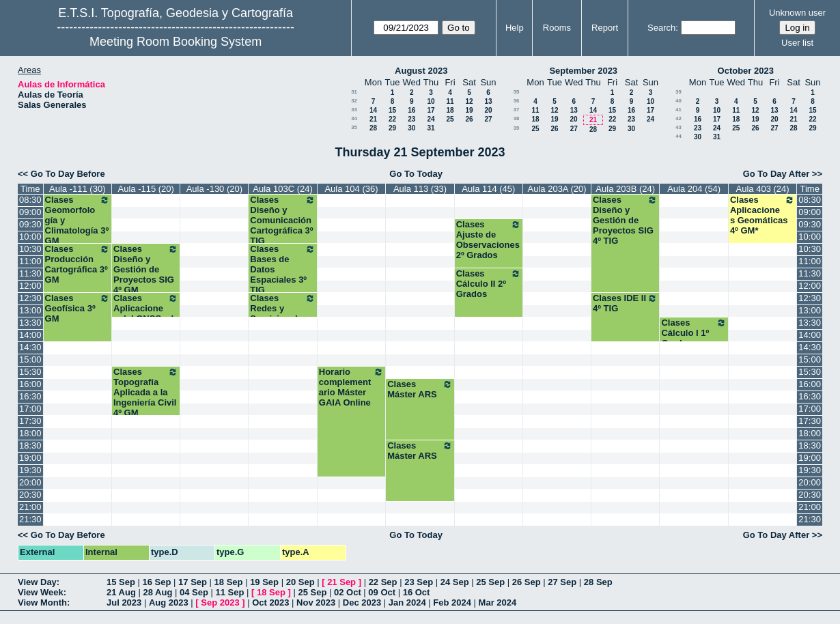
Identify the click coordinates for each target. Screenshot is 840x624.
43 (678, 127)
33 (354, 110)
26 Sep (527, 582)
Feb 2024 (452, 602)
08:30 (30, 200)
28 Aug (157, 592)
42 (678, 118)
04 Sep (194, 592)
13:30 (30, 323)
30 (411, 128)
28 (373, 128)
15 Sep (121, 582)
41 (678, 110)
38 (517, 118)
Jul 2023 (124, 602)
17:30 (30, 421)
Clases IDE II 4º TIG (625, 303)
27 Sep (562, 582)
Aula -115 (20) (146, 189)
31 (354, 92)
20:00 (30, 482)
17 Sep (193, 582)
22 (392, 119)
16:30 (30, 396)
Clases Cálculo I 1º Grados (694, 333)
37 (517, 110)
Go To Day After (776, 174)
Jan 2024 (407, 602)
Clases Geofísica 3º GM (78, 308)
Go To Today (416, 174)
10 (431, 101)
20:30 (30, 495)
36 (517, 101)
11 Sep (229, 592)
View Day (37, 582)
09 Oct (382, 592)
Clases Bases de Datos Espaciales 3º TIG (282, 269)
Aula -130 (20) (214, 189)
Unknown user (797, 13)
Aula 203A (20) (557, 189)
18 (450, 110)
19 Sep (264, 582)
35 (354, 127)
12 (469, 101)
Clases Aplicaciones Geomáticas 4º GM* (762, 215)
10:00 (30, 237)
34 (354, 118)
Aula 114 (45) (488, 189)
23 (411, 119)
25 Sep (490, 582)
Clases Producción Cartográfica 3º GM (78, 264)
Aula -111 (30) (77, 189)
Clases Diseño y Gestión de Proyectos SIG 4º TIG (625, 220)
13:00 (30, 310)
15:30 (30, 372)
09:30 (30, 224)
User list (797, 43)
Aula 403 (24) (763, 189)
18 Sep (229, 582)
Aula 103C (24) (282, 189)
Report (605, 28)
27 (488, 119)
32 (354, 101)
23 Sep (419, 582)
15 (392, 110)
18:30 (30, 445)
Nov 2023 (316, 602)
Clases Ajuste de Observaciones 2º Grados (489, 240)
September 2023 (583, 71)
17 (431, 110)
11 (450, 101)
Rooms (557, 28)
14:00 (30, 335)
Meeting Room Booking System (176, 42)
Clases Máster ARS (420, 389)
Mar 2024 (498, 602)
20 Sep (300, 582)
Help (515, 28)
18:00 (30, 433)
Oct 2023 (270, 602)
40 (678, 101)
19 (469, 110)
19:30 (30, 470)
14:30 (30, 347)
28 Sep (598, 582)
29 (392, 128)
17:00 (30, 409)
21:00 (30, 507)
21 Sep (341, 582)
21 (373, 119)
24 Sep (455, 582)
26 (469, 119)
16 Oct (417, 592)
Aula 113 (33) (420, 189)
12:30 (30, 298)
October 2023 (746, 71)
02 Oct (348, 592)
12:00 (30, 286)
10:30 (30, 249)
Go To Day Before (68, 174)
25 (450, 119)
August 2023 (421, 71)
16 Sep (157, 582)
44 (678, 136)
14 (373, 110)
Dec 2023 (362, 602)
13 (488, 101)
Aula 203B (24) (625, 189)
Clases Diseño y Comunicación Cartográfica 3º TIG (282, 220)
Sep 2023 (220, 602)
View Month (42, 602)
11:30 (30, 273)
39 (517, 128)
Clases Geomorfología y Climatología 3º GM (78, 220)
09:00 (30, 212)
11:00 (30, 261)
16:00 (30, 384)
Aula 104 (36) (351, 189)
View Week (41, 592)
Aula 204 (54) (694, 189)
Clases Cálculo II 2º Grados (489, 284)
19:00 (30, 458)
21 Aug (121, 592)
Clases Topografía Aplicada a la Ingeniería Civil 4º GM (146, 392)
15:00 (30, 359)
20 (488, 110)
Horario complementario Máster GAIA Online (351, 387)
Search (661, 28)
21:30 (30, 519)
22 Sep (383, 582)
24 (431, 119)
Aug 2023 (169, 602)
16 (411, 110)
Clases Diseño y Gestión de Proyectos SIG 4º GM (146, 269)
